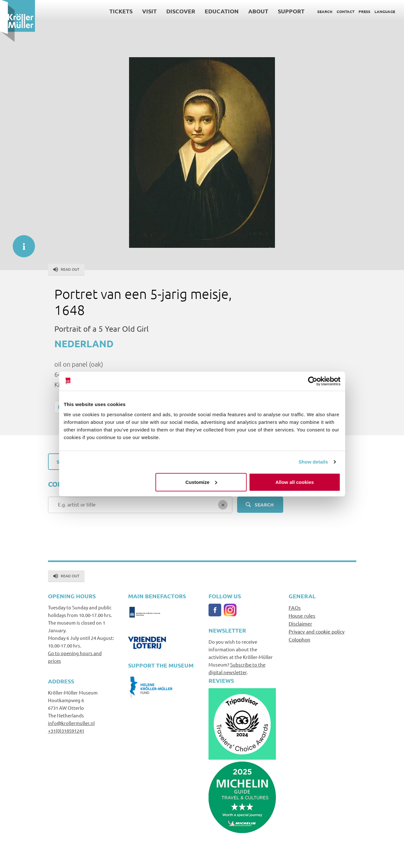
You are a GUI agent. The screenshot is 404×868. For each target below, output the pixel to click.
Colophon (299, 639)
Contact (346, 11)
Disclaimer (300, 623)
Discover (181, 11)
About (258, 11)
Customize (201, 482)
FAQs (295, 607)
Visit (149, 11)
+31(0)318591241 (66, 731)
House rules (302, 615)
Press (364, 11)
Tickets (121, 11)
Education (222, 11)
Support (291, 11)
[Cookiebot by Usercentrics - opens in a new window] (313, 381)
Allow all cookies (295, 482)
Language (385, 11)
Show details (313, 462)
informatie (21, 243)
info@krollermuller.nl (71, 723)
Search (325, 11)
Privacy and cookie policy (317, 631)
